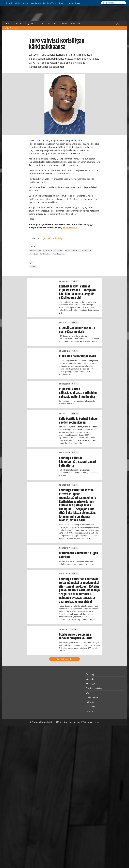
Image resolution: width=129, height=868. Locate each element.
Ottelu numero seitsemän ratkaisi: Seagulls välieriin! (76, 636)
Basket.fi (8, 28)
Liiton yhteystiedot (72, 722)
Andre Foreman (35, 250)
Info (55, 23)
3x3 (44, 3)
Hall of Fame (51, 3)
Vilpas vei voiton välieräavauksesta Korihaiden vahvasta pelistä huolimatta (78, 393)
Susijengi (9, 3)
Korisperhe (45, 23)
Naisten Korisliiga (36, 3)
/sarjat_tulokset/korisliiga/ (52, 238)
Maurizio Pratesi (71, 250)
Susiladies (17, 3)
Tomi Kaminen (45, 254)
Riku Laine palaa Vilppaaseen (77, 356)
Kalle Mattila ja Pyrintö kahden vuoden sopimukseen (79, 421)
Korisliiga (25, 3)
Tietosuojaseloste (91, 722)
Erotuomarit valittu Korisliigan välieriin (78, 555)
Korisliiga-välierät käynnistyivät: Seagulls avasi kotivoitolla (78, 462)
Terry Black (34, 254)
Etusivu (9, 23)
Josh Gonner (58, 250)
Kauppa (77, 3)
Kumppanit (76, 23)
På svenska (69, 3)
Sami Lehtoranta (85, 250)
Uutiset (64, 23)
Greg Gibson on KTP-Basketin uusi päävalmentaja (77, 330)
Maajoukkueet (31, 23)
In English (61, 3)
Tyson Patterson (58, 254)
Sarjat (18, 23)
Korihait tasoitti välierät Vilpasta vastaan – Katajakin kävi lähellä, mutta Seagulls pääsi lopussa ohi (77, 292)
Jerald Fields (47, 250)
